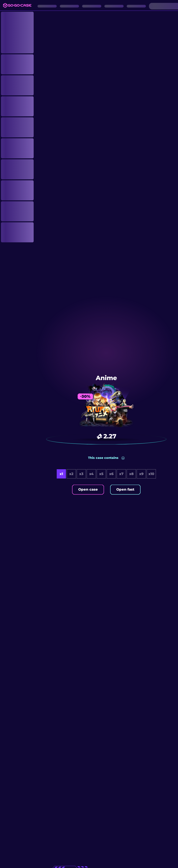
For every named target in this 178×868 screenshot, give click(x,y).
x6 (111, 474)
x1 (61, 474)
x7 (121, 474)
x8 (131, 474)
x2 (71, 474)
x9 (141, 474)
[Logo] (17, 5)
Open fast (125, 489)
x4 (91, 474)
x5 (101, 474)
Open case (88, 489)
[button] (106, 458)
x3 (81, 474)
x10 (151, 474)
